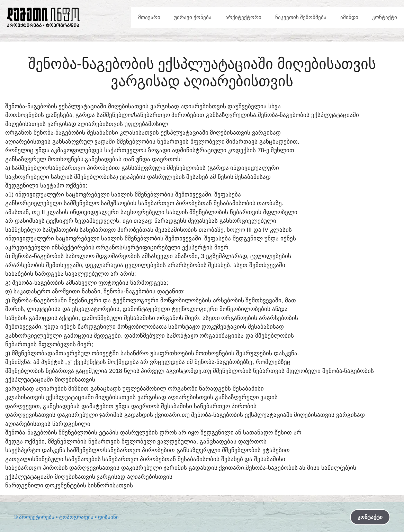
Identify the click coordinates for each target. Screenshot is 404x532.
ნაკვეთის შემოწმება (301, 17)
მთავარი (149, 17)
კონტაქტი (385, 17)
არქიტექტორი (243, 17)
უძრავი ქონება (193, 17)
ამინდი (349, 17)
